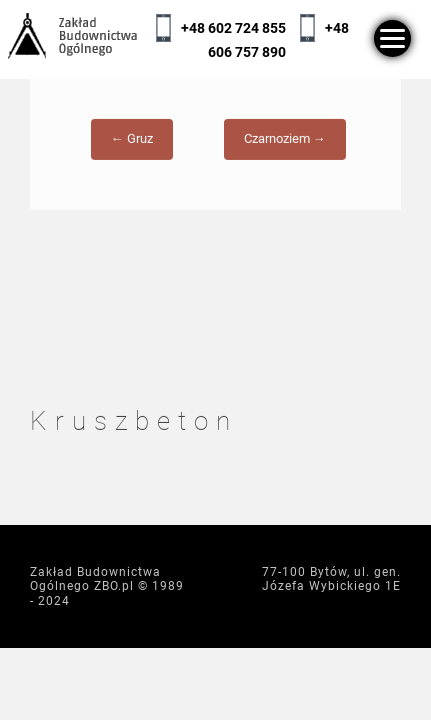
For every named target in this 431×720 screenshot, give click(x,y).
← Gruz (132, 147)
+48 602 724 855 (233, 28)
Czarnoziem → (285, 147)
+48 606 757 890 (278, 40)
